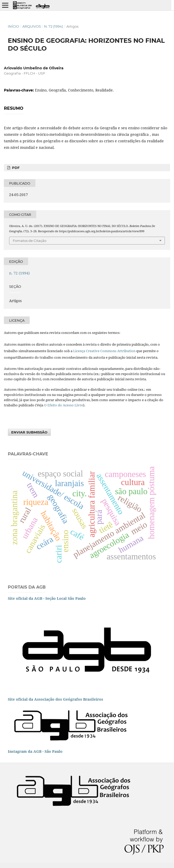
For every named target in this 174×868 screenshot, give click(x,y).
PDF (15, 168)
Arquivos (32, 26)
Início (13, 26)
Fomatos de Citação (30, 241)
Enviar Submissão (29, 432)
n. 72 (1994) (54, 26)
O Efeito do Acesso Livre (64, 405)
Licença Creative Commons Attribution (104, 351)
